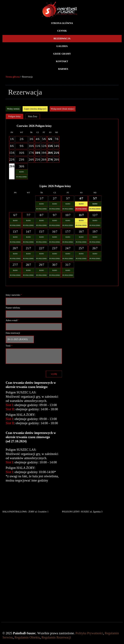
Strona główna (62, 23)
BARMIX (63, 69)
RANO (21, 172)
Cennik (62, 31)
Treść (9, 346)
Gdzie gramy (62, 54)
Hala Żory (33, 116)
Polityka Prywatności (89, 633)
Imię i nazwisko (14, 295)
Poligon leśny (14, 116)
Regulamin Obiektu (27, 637)
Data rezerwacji (13, 333)
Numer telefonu (13, 308)
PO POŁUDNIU (21, 177)
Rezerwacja (62, 39)
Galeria (62, 46)
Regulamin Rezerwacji (56, 637)
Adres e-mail (12, 320)
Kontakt (62, 61)
